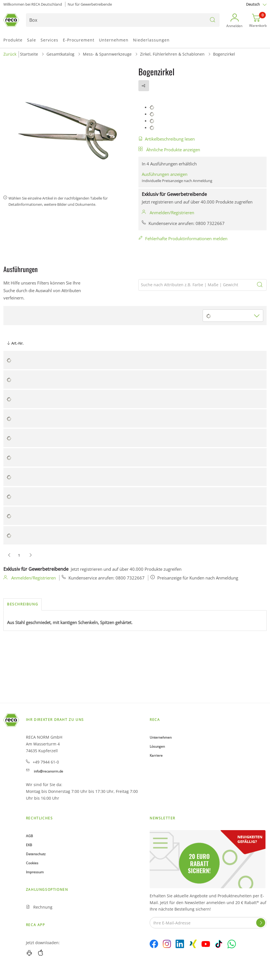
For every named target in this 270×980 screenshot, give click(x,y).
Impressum (35, 872)
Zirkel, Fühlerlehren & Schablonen (172, 54)
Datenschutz (36, 854)
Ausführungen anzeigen (165, 174)
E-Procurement (79, 40)
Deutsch (253, 4)
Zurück (10, 54)
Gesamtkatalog (60, 54)
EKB (29, 845)
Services (49, 40)
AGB (29, 836)
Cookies (32, 863)
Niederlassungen (151, 40)
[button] (234, 21)
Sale (32, 40)
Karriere (156, 755)
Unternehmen (114, 40)
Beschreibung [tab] (23, 604)
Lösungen (157, 746)
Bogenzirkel (224, 54)
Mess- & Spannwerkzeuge (107, 54)
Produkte (13, 40)
